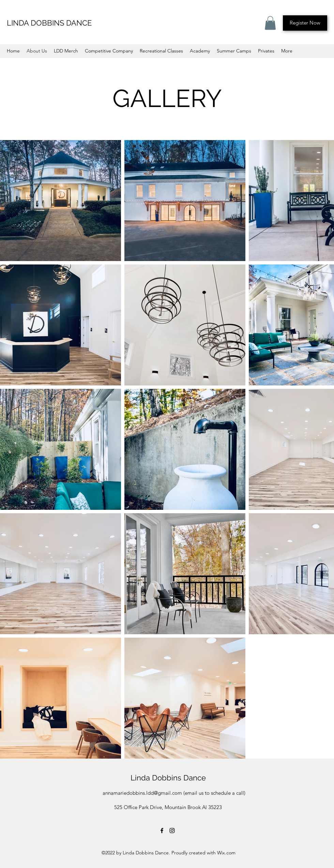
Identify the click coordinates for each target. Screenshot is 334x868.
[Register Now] (305, 23)
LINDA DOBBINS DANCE (49, 23)
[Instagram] (172, 831)
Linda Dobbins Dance (168, 778)
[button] (270, 23)
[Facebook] (162, 831)
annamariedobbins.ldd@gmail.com (142, 793)
